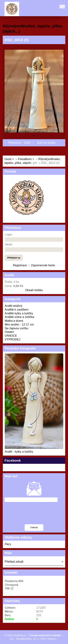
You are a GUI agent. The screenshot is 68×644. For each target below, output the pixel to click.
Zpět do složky (46, 143)
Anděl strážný (14, 306)
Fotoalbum (25, 159)
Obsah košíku (34, 290)
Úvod (8, 159)
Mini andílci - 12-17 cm (19, 325)
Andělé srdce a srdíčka (19, 317)
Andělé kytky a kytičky (19, 313)
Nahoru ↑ (53, 639)
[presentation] (32, 515)
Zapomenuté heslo (43, 265)
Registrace (20, 265)
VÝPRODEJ (13, 339)
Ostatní (9, 332)
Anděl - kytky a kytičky (19, 452)
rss (11, 639)
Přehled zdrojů (14, 562)
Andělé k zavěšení (17, 310)
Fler (8, 544)
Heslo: (9, 244)
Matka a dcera (14, 321)
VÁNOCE (11, 336)
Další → (29, 143)
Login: (9, 235)
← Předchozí (13, 143)
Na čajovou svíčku (17, 328)
